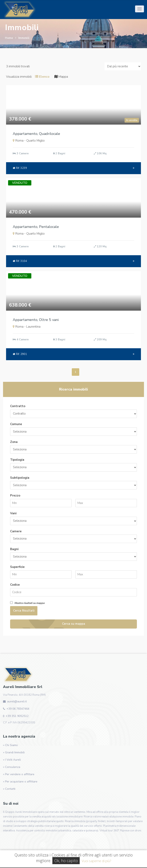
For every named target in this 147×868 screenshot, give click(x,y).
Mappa (61, 77)
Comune (16, 424)
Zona (14, 442)
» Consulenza (12, 767)
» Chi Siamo (10, 745)
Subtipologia (20, 478)
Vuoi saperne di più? (96, 861)
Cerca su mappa (74, 624)
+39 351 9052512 (17, 716)
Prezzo (15, 495)
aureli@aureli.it (17, 701)
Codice (15, 585)
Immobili (24, 38)
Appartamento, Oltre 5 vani (36, 320)
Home (9, 38)
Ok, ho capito (66, 861)
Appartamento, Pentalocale (36, 227)
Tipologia (17, 460)
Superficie (17, 567)
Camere (16, 531)
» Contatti (9, 789)
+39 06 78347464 (18, 709)
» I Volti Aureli (12, 760)
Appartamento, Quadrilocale (36, 134)
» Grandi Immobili (14, 752)
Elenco (42, 77)
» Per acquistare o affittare (20, 782)
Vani (13, 513)
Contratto (18, 406)
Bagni (14, 549)
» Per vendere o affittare (19, 774)
